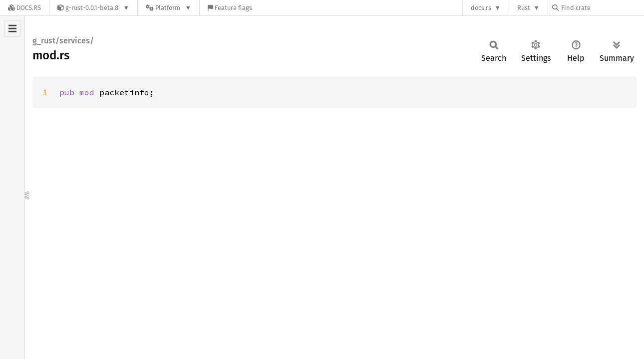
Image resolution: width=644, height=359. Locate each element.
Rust (524, 8)
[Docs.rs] (24, 8)
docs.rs (481, 8)
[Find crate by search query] (602, 8)
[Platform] (168, 8)
